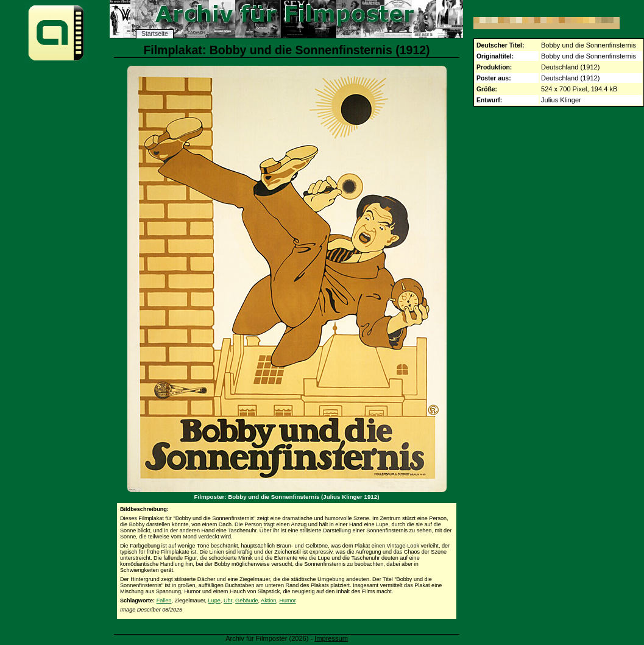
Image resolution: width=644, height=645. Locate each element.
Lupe (214, 601)
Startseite (155, 34)
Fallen (164, 601)
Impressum (331, 638)
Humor (287, 601)
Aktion (268, 601)
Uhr (228, 601)
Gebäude (246, 601)
